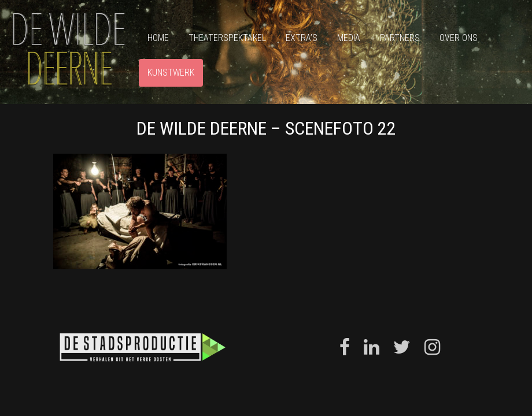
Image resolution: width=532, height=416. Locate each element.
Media (349, 38)
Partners (400, 38)
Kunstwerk (171, 73)
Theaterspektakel (227, 38)
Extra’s (302, 38)
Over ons (459, 38)
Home (158, 38)
